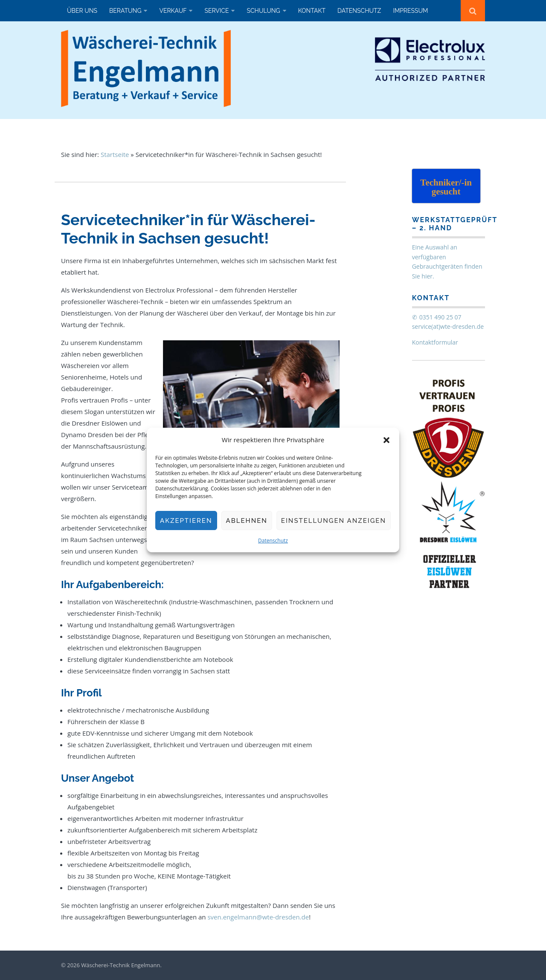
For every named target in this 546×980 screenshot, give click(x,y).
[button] (386, 440)
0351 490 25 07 (440, 317)
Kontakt (312, 11)
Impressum (410, 11)
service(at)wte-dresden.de (448, 326)
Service (216, 11)
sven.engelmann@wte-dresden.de (258, 917)
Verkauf (173, 11)
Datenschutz (273, 541)
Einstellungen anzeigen (334, 521)
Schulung (263, 11)
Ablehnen (247, 521)
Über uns (82, 11)
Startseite (115, 154)
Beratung (125, 11)
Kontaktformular (435, 342)
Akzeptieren (186, 521)
